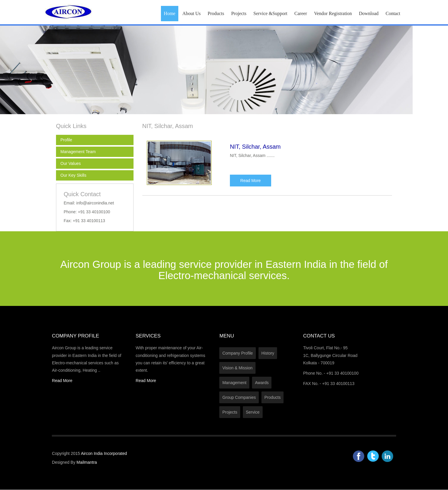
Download (369, 13)
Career (301, 13)
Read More (250, 181)
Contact (393, 13)
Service (253, 412)
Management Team (78, 152)
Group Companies (239, 397)
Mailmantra (87, 462)
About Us (192, 13)
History (268, 353)
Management (234, 383)
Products (216, 13)
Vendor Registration (333, 13)
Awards (262, 383)
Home (170, 13)
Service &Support (270, 13)
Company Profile (238, 353)
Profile (66, 140)
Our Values (71, 163)
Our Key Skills (73, 175)
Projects (239, 13)
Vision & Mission (237, 368)
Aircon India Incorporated (104, 453)
